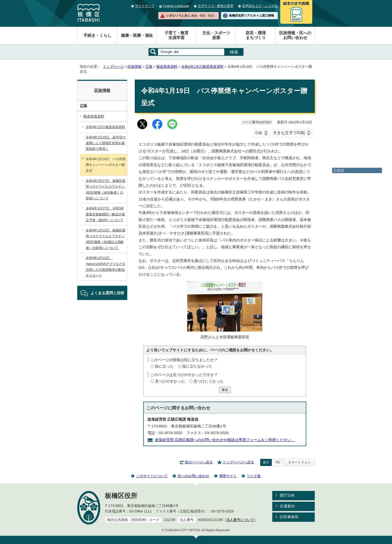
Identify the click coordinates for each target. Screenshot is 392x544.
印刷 (259, 133)
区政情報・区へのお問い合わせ (295, 35)
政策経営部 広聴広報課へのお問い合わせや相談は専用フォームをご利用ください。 (225, 440)
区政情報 (134, 67)
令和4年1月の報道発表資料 (202, 67)
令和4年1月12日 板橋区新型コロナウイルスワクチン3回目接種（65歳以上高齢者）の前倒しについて (106, 239)
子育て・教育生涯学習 (176, 35)
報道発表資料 (167, 67)
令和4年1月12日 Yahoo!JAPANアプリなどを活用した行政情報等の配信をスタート (106, 267)
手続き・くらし (97, 35)
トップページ (113, 67)
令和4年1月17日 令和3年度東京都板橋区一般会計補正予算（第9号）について (105, 214)
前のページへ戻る (199, 462)
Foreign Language (176, 6)
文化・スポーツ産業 (216, 35)
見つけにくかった (208, 381)
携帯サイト (228, 476)
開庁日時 (287, 495)
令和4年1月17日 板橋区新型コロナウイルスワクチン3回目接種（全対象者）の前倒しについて (106, 190)
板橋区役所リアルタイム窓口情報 (251, 16)
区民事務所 (289, 517)
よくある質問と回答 (107, 293)
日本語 (339, 170)
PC (278, 462)
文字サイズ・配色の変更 (216, 6)
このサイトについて (152, 476)
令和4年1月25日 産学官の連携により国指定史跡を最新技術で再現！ (106, 143)
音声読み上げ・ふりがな (260, 6)
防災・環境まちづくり (256, 35)
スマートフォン (299, 462)
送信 (225, 390)
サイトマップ (145, 6)
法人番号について (240, 520)
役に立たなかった (197, 366)
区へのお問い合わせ (193, 476)
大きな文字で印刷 (289, 133)
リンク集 (254, 476)
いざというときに (191, 16)
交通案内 (287, 506)
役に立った (164, 366)
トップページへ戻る (238, 462)
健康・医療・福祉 (137, 35)
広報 (149, 67)
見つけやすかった (170, 381)
